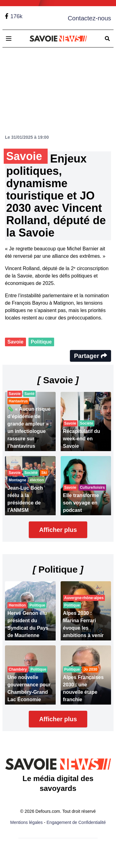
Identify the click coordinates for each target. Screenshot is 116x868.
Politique (41, 342)
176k (16, 16)
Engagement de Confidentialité (76, 822)
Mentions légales (26, 822)
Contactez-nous (89, 18)
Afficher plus (58, 530)
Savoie (15, 342)
